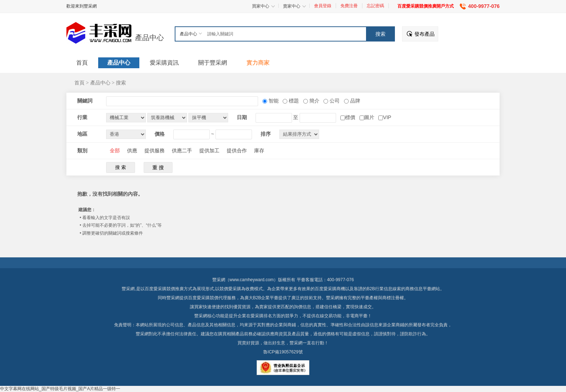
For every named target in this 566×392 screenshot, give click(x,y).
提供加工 (209, 151)
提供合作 (237, 151)
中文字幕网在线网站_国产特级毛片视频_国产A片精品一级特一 (60, 389)
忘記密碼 (375, 6)
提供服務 (154, 151)
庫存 (259, 151)
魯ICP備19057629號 (283, 352)
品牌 (354, 101)
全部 (115, 151)
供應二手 (182, 151)
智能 (273, 101)
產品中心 (149, 38)
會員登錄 (323, 6)
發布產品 (425, 34)
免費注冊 (349, 6)
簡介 (314, 101)
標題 (293, 101)
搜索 (121, 83)
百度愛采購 (199, 298)
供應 (132, 151)
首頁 (79, 83)
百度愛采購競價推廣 (164, 289)
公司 (334, 101)
